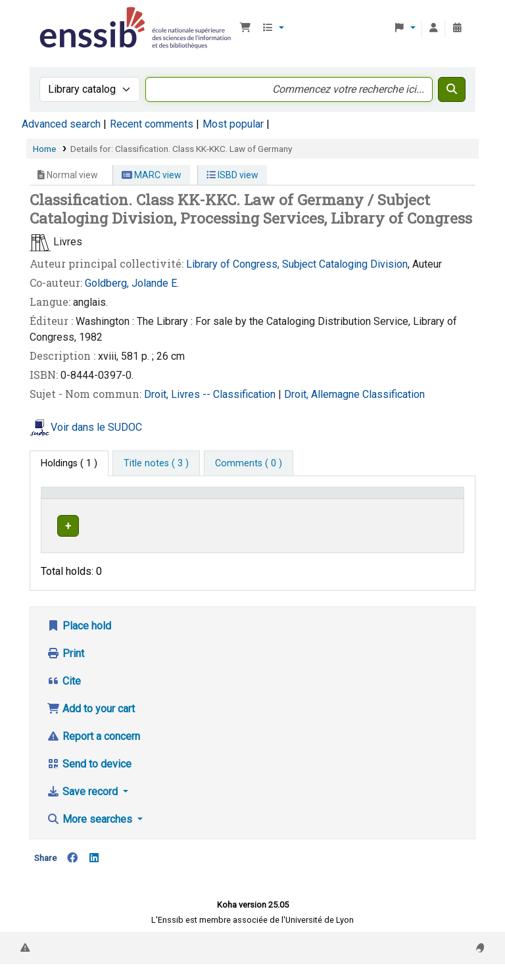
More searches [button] (91, 835)
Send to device (89, 780)
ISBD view (232, 175)
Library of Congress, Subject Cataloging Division (297, 264)
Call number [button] (320, 512)
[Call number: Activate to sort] (349, 506)
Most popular (233, 124)
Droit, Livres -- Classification (211, 394)
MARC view (152, 175)
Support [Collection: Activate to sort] (162, 512)
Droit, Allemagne (323, 394)
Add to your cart (91, 724)
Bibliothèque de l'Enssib (70, 18)
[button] (245, 28)
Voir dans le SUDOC (96, 427)
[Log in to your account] (433, 28)
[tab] (156, 464)
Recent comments (152, 124)
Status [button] (430, 512)
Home (44, 149)
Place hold (79, 642)
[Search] (452, 89)
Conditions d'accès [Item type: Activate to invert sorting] (69, 505)
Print (65, 669)
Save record (84, 807)
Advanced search (61, 124)
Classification (394, 394)
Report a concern (93, 752)
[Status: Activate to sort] (437, 506)
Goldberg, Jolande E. (132, 283)
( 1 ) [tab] (69, 463)
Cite (64, 697)
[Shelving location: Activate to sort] (244, 506)
